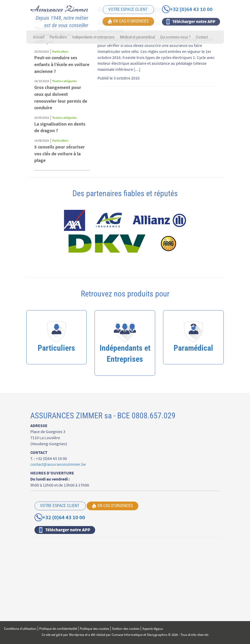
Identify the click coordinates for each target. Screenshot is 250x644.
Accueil (39, 37)
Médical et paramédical (137, 37)
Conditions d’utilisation (20, 629)
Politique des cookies (94, 629)
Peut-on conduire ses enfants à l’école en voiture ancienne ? (62, 64)
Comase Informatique (127, 635)
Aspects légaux (153, 629)
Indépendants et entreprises (93, 37)
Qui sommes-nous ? (175, 37)
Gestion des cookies (126, 629)
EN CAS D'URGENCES (128, 21)
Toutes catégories (64, 81)
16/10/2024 (42, 81)
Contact (202, 37)
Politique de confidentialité (58, 629)
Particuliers (58, 37)
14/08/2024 (42, 140)
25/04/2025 (42, 51)
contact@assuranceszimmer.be (58, 464)
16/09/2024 (42, 118)
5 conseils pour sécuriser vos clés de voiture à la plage (60, 153)
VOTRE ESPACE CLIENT (128, 9)
